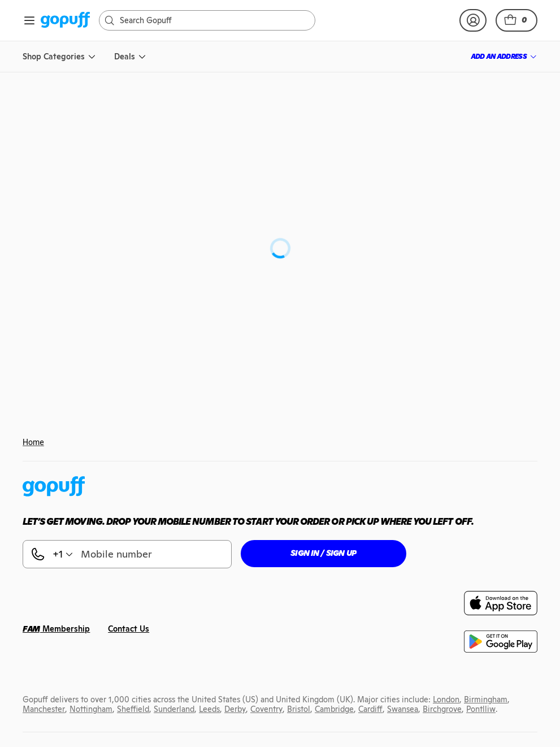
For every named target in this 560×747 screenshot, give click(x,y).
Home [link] (33, 442)
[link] (65, 21)
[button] (516, 20)
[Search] (213, 20)
